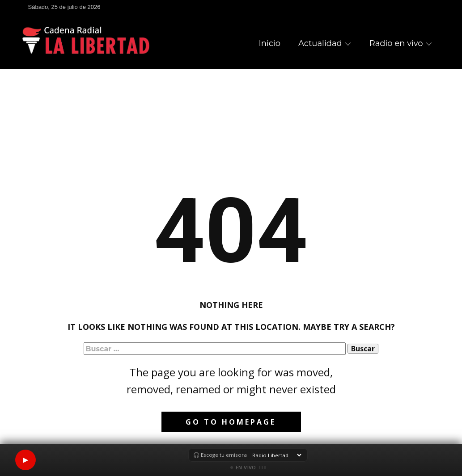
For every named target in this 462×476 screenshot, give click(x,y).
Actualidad (320, 43)
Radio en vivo (396, 43)
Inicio (269, 43)
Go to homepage (231, 422)
